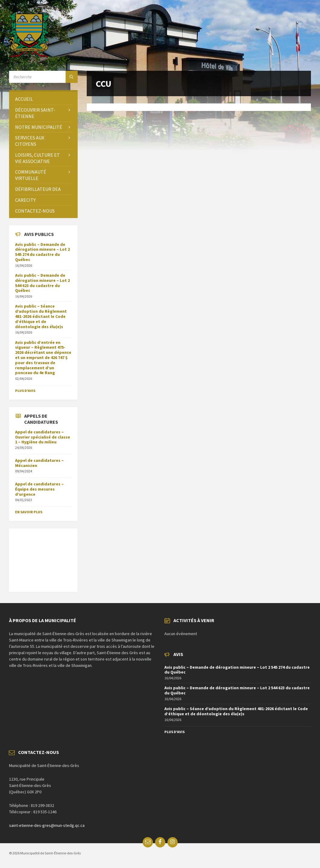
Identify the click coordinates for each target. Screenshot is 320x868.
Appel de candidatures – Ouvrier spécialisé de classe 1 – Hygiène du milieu (43, 437)
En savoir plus (29, 512)
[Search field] (43, 77)
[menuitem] (43, 99)
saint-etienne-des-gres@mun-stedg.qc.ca (47, 825)
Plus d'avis (25, 391)
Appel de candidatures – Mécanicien (39, 463)
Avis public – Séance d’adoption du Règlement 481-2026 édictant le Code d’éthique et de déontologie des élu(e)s (41, 316)
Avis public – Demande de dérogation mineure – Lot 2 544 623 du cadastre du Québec (42, 283)
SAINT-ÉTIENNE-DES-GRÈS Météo (43, 557)
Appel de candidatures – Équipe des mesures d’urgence (39, 489)
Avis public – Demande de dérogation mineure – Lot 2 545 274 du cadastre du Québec (42, 252)
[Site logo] (29, 56)
